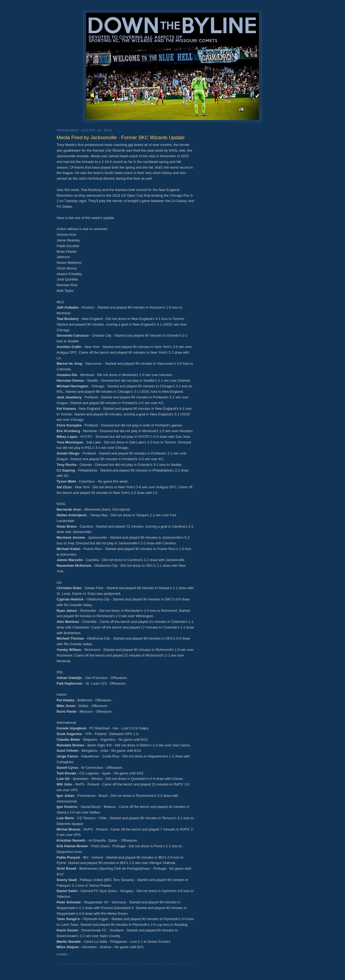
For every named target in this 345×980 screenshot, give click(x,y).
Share (62, 955)
